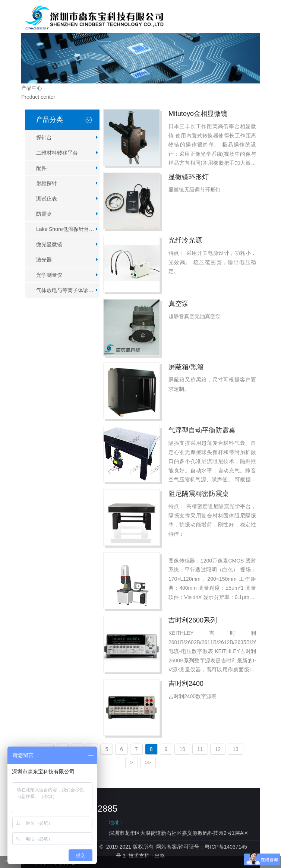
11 (200, 749)
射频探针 (47, 183)
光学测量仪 (49, 275)
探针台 (44, 137)
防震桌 (44, 214)
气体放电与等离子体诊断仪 (67, 290)
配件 (41, 168)
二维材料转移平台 (57, 153)
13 (236, 749)
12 (218, 749)
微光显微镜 (49, 244)
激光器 (44, 260)
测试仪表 (47, 199)
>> (148, 763)
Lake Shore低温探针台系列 (68, 229)
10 (182, 749)
